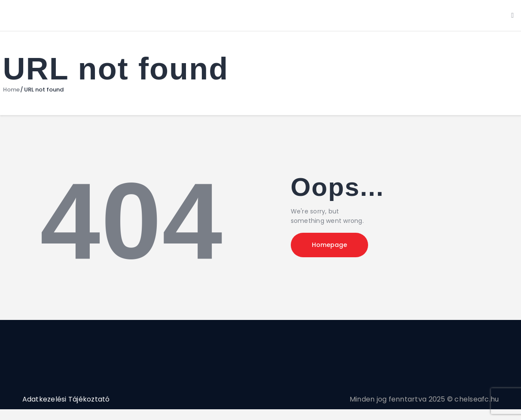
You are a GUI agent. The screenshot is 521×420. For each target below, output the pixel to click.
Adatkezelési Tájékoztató (66, 399)
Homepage (329, 245)
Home (11, 90)
